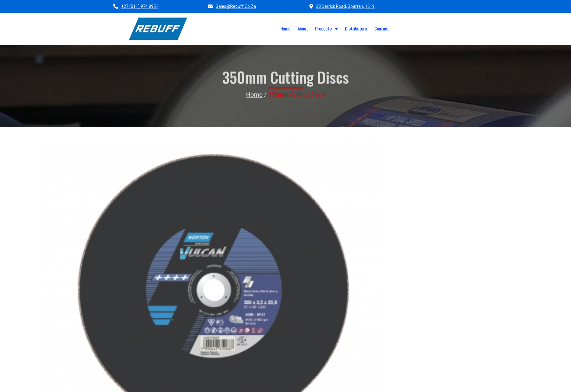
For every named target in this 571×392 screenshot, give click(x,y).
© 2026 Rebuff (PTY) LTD (140, 385)
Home (254, 81)
